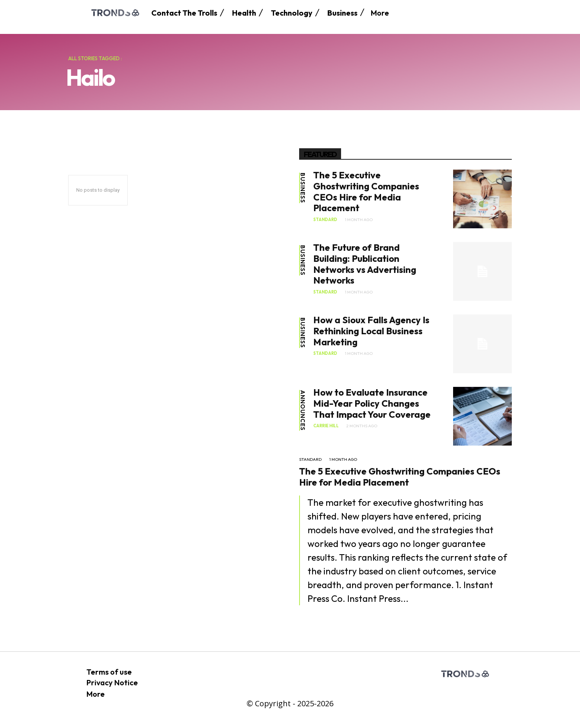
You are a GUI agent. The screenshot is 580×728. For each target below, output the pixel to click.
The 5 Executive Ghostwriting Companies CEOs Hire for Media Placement (366, 191)
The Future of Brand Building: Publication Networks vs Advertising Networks (365, 264)
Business (303, 188)
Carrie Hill (326, 426)
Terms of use (109, 672)
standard (325, 220)
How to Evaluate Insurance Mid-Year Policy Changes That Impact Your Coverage (372, 403)
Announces (303, 410)
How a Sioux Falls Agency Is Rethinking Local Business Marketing (371, 331)
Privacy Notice (112, 682)
